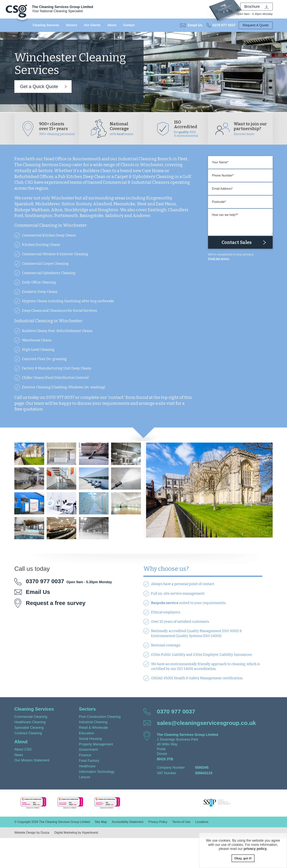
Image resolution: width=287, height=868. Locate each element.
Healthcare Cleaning (30, 722)
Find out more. (219, 259)
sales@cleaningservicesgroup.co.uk (206, 723)
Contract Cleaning (28, 733)
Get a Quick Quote (39, 86)
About (112, 25)
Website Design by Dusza (32, 833)
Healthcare (87, 766)
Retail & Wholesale (93, 728)
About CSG (23, 749)
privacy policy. (255, 849)
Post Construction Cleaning (100, 717)
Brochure (252, 6)
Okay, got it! (243, 858)
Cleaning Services (46, 25)
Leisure (85, 777)
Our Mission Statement (32, 760)
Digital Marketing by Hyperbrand (76, 833)
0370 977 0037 (224, 25)
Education (87, 733)
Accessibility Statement (128, 822)
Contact (129, 25)
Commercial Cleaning (31, 717)
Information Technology (97, 772)
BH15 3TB (165, 759)
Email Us (195, 25)
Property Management (96, 744)
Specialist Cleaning (29, 728)
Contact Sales (237, 242)
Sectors (72, 25)
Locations (202, 822)
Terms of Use (181, 822)
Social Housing (90, 739)
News (19, 755)
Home (22, 25)
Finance (85, 755)
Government (88, 750)
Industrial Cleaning (93, 722)
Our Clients (92, 25)
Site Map (101, 822)
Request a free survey (56, 603)
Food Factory (89, 761)
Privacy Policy (158, 822)
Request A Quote (256, 25)
